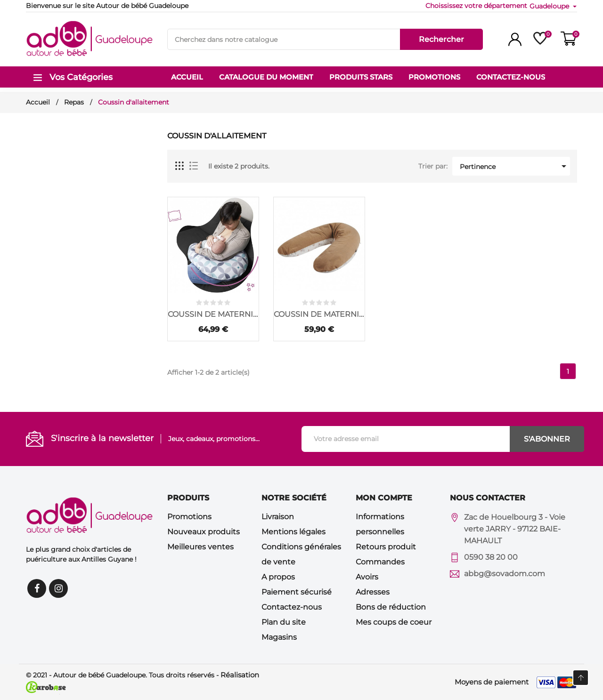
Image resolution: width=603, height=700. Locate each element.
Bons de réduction (391, 607)
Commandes (380, 562)
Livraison (278, 517)
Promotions (189, 517)
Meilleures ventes (200, 547)
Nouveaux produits (204, 532)
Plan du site (284, 622)
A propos (278, 577)
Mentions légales (293, 532)
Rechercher (441, 39)
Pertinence (515, 166)
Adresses (373, 592)
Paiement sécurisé (297, 592)
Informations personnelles (380, 524)
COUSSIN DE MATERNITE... (213, 314)
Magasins (279, 637)
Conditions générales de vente (301, 554)
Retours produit (386, 547)
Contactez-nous (292, 607)
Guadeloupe (550, 6)
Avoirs (367, 577)
